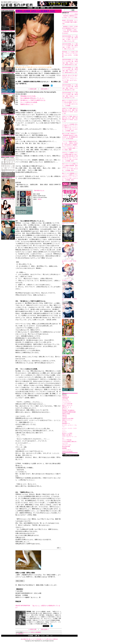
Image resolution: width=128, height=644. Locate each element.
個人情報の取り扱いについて (28, 639)
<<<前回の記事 (32, 89)
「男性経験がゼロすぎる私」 (28, 96)
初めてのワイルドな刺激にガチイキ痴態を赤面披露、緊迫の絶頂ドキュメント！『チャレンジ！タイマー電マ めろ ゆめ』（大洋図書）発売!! (70, 167)
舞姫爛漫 (64, 448)
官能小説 (64, 415)
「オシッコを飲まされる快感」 (29, 102)
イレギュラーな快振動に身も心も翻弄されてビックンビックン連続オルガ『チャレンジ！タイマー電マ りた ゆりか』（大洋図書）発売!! (70, 128)
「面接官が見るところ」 (27, 104)
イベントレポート (67, 450)
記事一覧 (36, 8)
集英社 (40, 199)
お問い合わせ (49, 639)
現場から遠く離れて (67, 435)
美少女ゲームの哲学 (67, 433)
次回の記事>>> (45, 89)
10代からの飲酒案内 (36, 632)
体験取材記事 (66, 397)
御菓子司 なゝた (67, 407)
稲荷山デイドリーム (67, 420)
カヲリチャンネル (67, 445)
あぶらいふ (65, 409)
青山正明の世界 (66, 446)
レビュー (64, 432)
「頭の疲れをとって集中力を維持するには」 (33, 100)
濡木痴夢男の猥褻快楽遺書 (69, 412)
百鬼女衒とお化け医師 (68, 419)
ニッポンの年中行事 (67, 404)
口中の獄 (64, 417)
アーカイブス (66, 400)
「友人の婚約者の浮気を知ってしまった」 (32, 98)
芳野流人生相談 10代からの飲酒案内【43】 (36, 11)
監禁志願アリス (66, 423)
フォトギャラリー (67, 402)
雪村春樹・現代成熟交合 (68, 410)
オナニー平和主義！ (67, 440)
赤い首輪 (64, 422)
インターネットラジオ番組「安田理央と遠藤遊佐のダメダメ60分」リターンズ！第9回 (70, 16)
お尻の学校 (65, 399)
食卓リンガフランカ (67, 405)
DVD (48, 8)
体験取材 (43, 8)
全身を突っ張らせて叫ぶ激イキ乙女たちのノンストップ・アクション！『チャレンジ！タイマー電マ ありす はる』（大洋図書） (70, 79)
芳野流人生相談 (66, 414)
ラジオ (43, 636)
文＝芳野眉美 (19, 634)
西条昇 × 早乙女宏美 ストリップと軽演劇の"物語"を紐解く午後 (70, 22)
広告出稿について (41, 639)
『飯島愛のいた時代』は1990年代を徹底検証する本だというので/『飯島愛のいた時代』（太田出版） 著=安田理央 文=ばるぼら (70, 30)
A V (52, 8)
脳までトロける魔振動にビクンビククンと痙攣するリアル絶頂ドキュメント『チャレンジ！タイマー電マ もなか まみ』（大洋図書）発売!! (70, 177)
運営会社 (56, 639)
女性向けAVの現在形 (67, 451)
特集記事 (64, 396)
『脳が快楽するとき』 (39, 191)
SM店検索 (30, 8)
